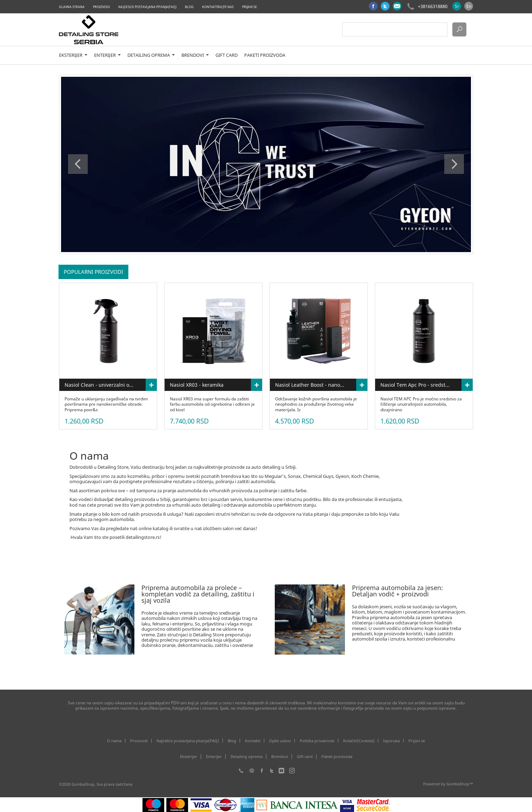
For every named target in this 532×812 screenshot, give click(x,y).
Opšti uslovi (280, 741)
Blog (189, 7)
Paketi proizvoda (265, 55)
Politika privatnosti (317, 741)
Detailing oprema (151, 55)
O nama (114, 741)
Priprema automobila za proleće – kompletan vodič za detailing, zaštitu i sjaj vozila (198, 594)
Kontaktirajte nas (218, 7)
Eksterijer (73, 55)
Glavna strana (72, 7)
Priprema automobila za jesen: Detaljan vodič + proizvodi (397, 591)
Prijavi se (250, 7)
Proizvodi (101, 7)
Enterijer (107, 55)
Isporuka (391, 741)
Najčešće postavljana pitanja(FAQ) (147, 7)
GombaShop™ (460, 784)
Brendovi (195, 55)
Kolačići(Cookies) (359, 741)
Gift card (227, 55)
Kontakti (253, 741)
